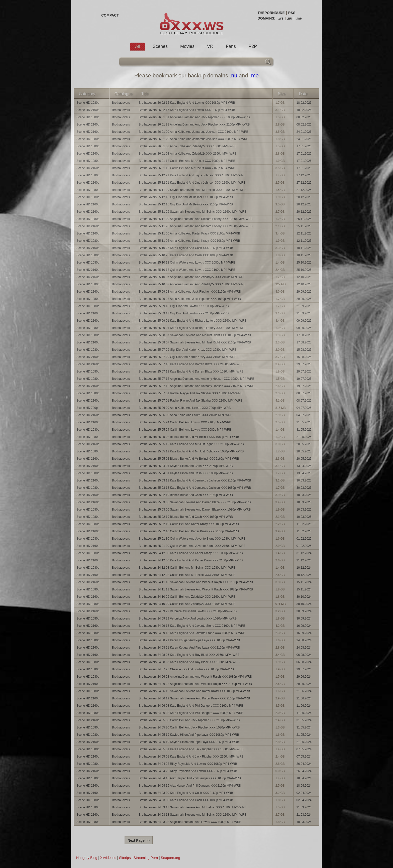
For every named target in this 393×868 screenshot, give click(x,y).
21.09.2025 (304, 306)
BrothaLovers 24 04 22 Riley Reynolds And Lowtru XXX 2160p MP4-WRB (188, 771)
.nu (290, 18)
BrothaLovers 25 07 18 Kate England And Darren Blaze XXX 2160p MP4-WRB (191, 364)
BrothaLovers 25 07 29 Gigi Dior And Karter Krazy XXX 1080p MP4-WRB (188, 350)
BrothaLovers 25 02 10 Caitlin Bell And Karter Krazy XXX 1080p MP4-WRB (189, 524)
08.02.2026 (304, 117)
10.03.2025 (304, 495)
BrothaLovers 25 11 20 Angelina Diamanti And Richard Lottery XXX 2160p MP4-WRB (196, 226)
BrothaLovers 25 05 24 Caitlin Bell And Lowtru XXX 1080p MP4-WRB (185, 430)
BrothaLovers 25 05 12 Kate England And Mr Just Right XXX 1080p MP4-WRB (191, 451)
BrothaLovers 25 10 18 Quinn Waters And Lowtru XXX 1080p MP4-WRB (187, 263)
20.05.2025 (304, 444)
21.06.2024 (304, 691)
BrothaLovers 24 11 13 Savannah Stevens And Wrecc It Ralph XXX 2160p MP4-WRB (196, 582)
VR (210, 46)
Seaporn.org (171, 858)
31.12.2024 (304, 553)
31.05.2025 (304, 422)
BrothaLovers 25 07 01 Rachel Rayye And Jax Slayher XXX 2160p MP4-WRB (191, 401)
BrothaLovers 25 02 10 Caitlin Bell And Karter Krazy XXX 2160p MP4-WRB (189, 531)
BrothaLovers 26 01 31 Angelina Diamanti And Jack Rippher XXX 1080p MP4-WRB (194, 117)
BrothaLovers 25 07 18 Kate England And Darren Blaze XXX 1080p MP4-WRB (191, 371)
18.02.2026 (304, 103)
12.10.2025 (304, 277)
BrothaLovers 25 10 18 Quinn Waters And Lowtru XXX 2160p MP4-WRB (187, 270)
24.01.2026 (304, 132)
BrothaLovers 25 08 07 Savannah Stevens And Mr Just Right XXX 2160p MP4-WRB (195, 342)
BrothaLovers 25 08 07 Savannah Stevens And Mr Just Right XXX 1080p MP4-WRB (195, 335)
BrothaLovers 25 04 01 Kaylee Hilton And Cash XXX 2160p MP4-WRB (186, 466)
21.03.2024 (304, 807)
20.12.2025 (304, 197)
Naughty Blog (87, 858)
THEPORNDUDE (271, 13)
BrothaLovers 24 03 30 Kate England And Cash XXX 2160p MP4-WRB (186, 793)
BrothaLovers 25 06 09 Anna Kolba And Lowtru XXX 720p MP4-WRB (185, 408)
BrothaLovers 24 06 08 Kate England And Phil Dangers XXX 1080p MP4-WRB (191, 713)
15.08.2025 (304, 350)
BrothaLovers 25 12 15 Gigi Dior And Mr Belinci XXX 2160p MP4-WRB (186, 204)
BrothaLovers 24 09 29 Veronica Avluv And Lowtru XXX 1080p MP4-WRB (188, 618)
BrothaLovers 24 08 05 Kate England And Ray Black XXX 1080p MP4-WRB (189, 662)
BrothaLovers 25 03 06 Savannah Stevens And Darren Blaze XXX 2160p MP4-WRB (195, 502)
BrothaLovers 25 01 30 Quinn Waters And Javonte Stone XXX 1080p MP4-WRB (192, 539)
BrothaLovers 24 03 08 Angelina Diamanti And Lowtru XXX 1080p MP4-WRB (190, 822)
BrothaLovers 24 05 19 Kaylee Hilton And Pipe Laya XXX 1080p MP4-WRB (189, 735)
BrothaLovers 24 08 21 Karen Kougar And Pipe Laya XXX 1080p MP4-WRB (189, 640)
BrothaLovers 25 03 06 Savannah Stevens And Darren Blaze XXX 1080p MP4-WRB (195, 510)
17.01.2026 (304, 146)
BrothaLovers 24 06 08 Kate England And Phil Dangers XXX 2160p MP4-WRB (191, 706)
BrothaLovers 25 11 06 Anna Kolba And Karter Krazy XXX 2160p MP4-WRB (189, 233)
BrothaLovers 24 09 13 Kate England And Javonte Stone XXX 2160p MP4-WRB (192, 626)
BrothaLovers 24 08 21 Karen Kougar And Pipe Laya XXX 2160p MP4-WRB (189, 648)
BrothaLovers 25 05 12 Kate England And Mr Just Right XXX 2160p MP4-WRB (191, 444)
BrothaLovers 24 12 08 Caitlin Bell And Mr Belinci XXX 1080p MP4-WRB (187, 568)
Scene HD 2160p (88, 110)
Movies (187, 46)
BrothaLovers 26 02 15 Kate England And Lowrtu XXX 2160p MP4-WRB (187, 110)
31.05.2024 (304, 720)
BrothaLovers (121, 103)
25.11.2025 (304, 219)
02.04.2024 (304, 793)
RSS (292, 13)
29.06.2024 (304, 677)
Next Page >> (139, 840)
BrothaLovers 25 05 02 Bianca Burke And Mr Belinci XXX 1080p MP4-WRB (189, 437)
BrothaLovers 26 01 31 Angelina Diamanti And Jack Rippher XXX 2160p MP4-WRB (194, 125)
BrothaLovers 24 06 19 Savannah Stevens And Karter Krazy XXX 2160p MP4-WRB (194, 698)
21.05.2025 (304, 437)
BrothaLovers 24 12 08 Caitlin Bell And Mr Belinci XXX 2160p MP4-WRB (187, 575)
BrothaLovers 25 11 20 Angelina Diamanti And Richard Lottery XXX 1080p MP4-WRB (196, 219)
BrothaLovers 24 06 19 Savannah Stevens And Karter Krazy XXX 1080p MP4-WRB (194, 691)
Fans (231, 46)
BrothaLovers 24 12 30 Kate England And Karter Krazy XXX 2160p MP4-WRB (191, 560)
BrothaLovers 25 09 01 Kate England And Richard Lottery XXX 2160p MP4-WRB (193, 321)
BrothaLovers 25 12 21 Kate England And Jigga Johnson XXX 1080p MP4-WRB (192, 175)
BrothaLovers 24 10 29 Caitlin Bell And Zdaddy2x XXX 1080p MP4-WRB (187, 604)
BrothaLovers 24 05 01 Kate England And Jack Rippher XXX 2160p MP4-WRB (191, 757)
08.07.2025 (304, 393)
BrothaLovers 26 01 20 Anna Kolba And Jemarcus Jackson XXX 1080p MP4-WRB (194, 139)
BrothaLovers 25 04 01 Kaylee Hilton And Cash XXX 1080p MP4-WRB (186, 473)
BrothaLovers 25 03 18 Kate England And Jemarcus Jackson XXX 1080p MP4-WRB (195, 488)
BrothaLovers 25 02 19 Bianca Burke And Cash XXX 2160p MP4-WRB (186, 495)
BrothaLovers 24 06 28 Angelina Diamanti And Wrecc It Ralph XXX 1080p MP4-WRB (195, 677)
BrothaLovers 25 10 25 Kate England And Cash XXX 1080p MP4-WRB (186, 255)
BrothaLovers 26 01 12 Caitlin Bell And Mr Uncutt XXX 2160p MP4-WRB (187, 168)
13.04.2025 (304, 466)
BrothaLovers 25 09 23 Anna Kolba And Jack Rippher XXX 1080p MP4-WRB (190, 299)
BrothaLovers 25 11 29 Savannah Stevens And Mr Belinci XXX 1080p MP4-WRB (193, 190)
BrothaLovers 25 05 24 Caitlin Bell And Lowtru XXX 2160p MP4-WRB (185, 422)
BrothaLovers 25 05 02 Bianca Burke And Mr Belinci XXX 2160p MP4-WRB (189, 459)
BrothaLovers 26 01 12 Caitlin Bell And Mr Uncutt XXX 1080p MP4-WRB (187, 161)
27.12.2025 (304, 175)
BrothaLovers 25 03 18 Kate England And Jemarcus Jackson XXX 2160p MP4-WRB (195, 480)
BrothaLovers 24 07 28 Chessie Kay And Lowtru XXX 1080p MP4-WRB (186, 669)
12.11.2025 (304, 233)
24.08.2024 (304, 640)
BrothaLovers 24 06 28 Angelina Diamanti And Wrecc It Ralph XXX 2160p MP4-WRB (195, 684)
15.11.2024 (304, 582)
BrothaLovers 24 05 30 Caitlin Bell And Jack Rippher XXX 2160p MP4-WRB (189, 720)
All (138, 46)
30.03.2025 (304, 480)
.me (299, 18)
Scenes (160, 46)
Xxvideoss (108, 858)
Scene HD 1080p (88, 103)
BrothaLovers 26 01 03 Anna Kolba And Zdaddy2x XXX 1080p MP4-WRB (188, 146)
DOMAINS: (267, 18)
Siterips (125, 858)
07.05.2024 (304, 749)
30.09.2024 (304, 611)
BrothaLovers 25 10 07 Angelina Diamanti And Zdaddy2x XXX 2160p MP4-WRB (192, 277)
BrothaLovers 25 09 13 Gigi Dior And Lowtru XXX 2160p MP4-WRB (184, 313)
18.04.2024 (304, 778)
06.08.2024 (304, 655)
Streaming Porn (146, 858)
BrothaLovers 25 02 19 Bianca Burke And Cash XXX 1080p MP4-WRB (186, 517)
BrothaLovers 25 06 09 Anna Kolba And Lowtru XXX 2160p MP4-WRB (186, 415)
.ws (281, 18)
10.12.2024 (304, 568)
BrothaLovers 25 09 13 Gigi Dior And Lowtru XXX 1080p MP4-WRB (184, 306)
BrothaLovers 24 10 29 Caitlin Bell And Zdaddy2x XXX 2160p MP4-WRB (187, 597)
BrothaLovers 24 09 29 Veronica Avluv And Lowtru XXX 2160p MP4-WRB (188, 611)
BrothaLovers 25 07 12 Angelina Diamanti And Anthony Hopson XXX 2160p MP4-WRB (197, 386)
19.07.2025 (304, 379)
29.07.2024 (304, 669)
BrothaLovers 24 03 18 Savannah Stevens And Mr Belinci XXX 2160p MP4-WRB (193, 815)
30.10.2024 (304, 597)
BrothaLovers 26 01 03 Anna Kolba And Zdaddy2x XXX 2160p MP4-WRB (188, 154)
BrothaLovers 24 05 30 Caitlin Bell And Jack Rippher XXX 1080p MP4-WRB (189, 727)
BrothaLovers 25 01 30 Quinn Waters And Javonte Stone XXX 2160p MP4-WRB (192, 546)
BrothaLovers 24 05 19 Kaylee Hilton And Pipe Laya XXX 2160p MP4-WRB (189, 742)
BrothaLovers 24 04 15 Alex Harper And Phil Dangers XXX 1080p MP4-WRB (190, 778)
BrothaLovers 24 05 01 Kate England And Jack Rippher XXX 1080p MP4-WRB (191, 749)
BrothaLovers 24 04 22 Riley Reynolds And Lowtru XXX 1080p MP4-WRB (188, 764)
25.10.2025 (304, 263)
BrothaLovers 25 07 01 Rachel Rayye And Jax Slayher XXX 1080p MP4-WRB (191, 393)
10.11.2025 (304, 248)
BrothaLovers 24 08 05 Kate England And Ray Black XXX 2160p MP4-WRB (189, 655)
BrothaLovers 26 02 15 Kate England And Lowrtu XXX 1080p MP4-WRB (187, 103)
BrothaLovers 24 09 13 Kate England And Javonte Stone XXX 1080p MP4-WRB (192, 633)
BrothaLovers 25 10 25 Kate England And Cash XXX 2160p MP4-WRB (186, 248)
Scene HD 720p (87, 408)
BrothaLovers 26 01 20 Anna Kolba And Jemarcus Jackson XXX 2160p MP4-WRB (194, 132)
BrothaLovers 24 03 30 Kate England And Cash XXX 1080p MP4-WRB (186, 800)
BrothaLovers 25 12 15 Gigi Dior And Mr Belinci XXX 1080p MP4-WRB (186, 197)
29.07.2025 (304, 364)
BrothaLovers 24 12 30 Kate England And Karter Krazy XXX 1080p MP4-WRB (191, 553)
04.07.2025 (304, 408)
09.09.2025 (304, 321)
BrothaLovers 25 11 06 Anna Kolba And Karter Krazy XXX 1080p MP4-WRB (189, 241)
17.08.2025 (304, 335)
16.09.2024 (304, 626)
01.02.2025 (304, 539)
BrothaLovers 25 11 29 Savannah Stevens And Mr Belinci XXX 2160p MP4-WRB (193, 212)
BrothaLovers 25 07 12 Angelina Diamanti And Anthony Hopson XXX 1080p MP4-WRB (197, 379)
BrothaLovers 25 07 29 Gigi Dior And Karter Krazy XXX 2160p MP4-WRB (188, 357)
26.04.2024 (304, 764)
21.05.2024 (304, 735)
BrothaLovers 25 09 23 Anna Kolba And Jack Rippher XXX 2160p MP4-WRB (190, 292)
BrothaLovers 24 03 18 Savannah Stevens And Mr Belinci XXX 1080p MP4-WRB (193, 807)
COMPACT (110, 15)
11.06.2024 (304, 706)
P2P (253, 46)
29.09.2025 (304, 292)
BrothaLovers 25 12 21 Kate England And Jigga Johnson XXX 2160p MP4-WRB (192, 183)
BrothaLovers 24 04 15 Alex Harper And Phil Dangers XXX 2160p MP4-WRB (190, 786)
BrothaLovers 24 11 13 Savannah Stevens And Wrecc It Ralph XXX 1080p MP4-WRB (196, 589)
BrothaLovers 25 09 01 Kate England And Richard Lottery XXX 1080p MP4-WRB (193, 328)
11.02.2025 (304, 524)
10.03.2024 (304, 822)
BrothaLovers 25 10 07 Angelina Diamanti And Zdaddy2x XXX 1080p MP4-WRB (192, 284)
